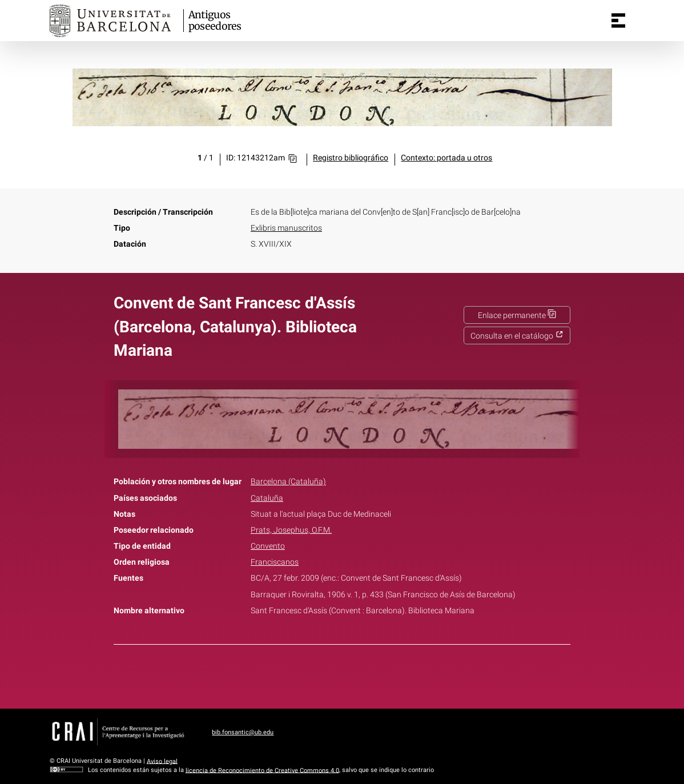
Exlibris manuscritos (286, 228)
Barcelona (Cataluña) (288, 482)
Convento (268, 546)
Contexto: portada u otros (446, 158)
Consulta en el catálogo (517, 336)
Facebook (310, 674)
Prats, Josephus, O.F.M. (291, 530)
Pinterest (362, 674)
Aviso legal (162, 761)
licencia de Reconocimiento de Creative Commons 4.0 (262, 770)
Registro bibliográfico (351, 158)
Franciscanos (275, 562)
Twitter (336, 674)
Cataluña (267, 498)
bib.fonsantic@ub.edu (243, 732)
